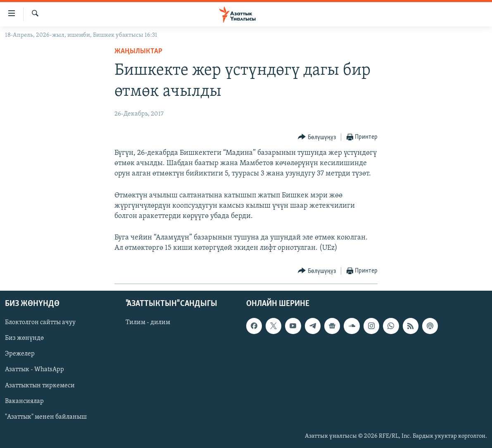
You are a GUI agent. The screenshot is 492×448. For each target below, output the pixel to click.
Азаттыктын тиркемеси (40, 385)
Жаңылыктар (138, 51)
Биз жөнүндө (24, 338)
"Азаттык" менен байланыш (46, 417)
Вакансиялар (24, 401)
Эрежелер (20, 354)
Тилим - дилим (148, 322)
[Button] (317, 137)
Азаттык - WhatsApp (34, 370)
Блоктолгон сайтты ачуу (40, 322)
